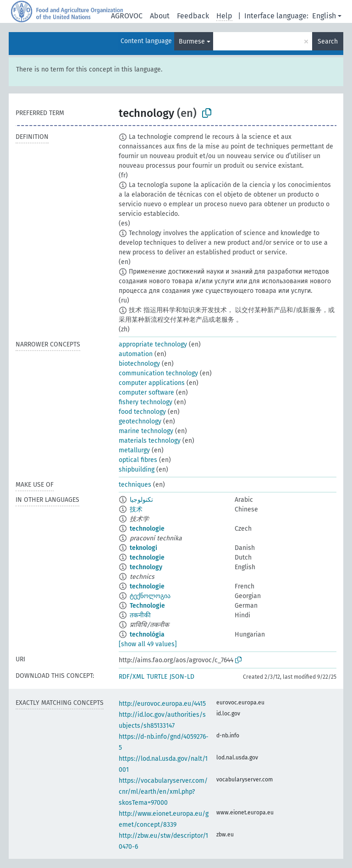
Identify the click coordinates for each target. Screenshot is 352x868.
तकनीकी (140, 615)
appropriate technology (153, 344)
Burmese (192, 41)
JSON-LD (182, 677)
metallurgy (134, 450)
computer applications (152, 383)
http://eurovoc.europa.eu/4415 (162, 704)
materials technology (150, 441)
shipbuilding (137, 470)
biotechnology (139, 364)
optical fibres (138, 460)
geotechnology (140, 421)
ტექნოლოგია (150, 596)
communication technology (158, 373)
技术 (136, 509)
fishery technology (146, 402)
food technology (142, 412)
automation (136, 354)
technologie (147, 529)
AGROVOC (127, 16)
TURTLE (157, 677)
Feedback (193, 16)
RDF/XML (132, 677)
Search (328, 41)
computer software (146, 393)
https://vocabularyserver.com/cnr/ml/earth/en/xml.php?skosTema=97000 (163, 792)
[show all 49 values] (148, 644)
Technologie (147, 606)
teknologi (143, 548)
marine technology (146, 431)
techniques (135, 485)
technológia (147, 635)
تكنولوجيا (141, 500)
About (160, 16)
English (324, 16)
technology (146, 567)
